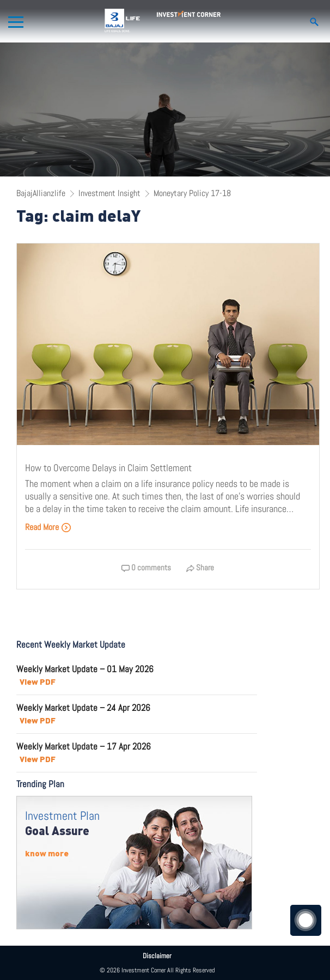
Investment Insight (109, 193)
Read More (48, 527)
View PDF (38, 681)
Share (200, 567)
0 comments (146, 567)
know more (47, 853)
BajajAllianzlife (41, 193)
